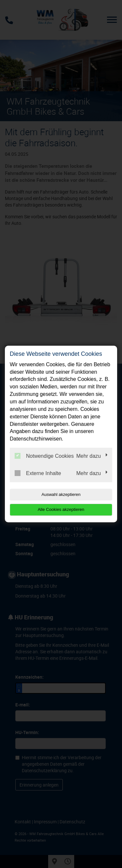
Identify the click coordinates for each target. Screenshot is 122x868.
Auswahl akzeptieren (61, 494)
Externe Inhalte (38, 473)
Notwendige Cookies (44, 456)
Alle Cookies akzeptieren (61, 509)
